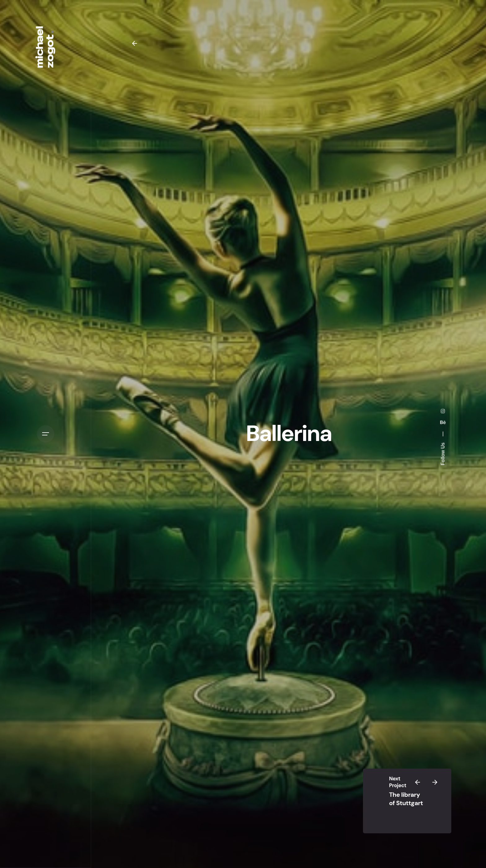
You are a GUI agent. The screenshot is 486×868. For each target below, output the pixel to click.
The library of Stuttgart (406, 799)
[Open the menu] (46, 434)
